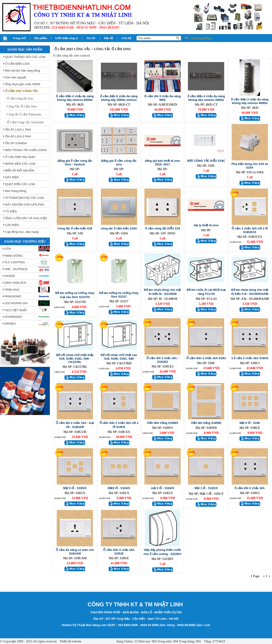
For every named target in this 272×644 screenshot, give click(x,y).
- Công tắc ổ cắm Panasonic (23, 114)
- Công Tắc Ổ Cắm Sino (21, 106)
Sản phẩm (40, 38)
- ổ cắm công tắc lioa (19, 98)
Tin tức (91, 38)
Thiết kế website (70, 641)
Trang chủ (19, 38)
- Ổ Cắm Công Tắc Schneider (24, 122)
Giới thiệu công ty (67, 38)
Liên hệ (126, 38)
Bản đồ (108, 38)
